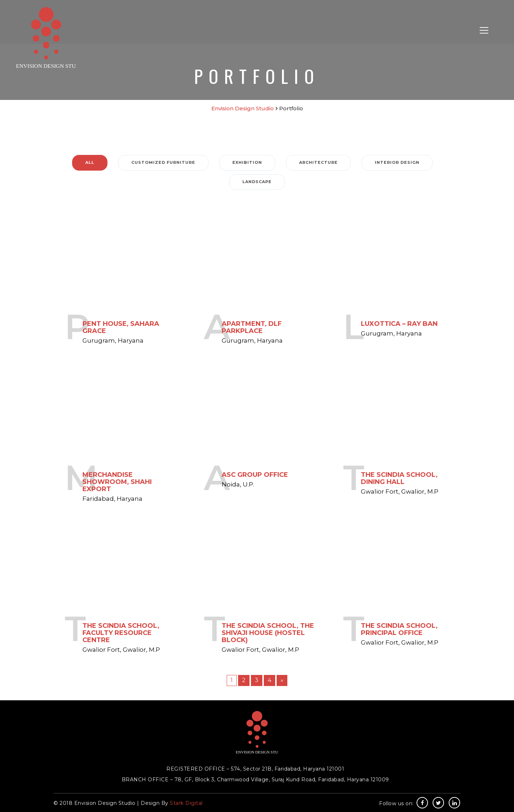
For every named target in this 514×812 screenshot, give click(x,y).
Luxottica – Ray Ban (399, 323)
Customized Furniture (163, 162)
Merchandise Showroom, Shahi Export (117, 481)
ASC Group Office (255, 474)
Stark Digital (186, 803)
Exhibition (247, 162)
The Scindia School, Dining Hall (399, 478)
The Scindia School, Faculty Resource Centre (121, 632)
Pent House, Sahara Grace (121, 327)
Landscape (257, 182)
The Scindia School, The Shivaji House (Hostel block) (268, 632)
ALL (90, 162)
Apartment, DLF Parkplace (252, 327)
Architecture (318, 162)
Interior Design (397, 162)
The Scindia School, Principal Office (399, 629)
